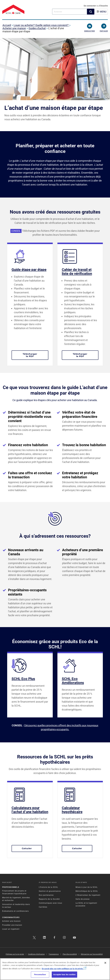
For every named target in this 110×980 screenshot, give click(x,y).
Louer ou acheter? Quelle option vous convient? (41, 25)
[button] (91, 12)
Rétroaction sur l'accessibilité (92, 954)
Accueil (7, 25)
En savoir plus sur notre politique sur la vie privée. (64, 969)
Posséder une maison (12, 925)
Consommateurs (11, 917)
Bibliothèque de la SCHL (87, 891)
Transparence (54, 954)
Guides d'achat (37, 28)
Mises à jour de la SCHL (87, 887)
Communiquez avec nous (50, 903)
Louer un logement (11, 929)
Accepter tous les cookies (64, 974)
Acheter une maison (14, 28)
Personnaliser (40, 974)
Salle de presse (83, 899)
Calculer (32, 848)
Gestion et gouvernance (50, 891)
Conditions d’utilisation (36, 954)
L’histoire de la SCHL (48, 887)
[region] (55, 969)
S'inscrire (103, 6)
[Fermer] (105, 963)
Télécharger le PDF (36, 355)
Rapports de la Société (49, 899)
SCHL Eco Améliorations (73, 681)
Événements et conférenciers (15, 911)
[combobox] (70, 12)
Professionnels (11, 887)
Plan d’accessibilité (70, 954)
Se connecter (90, 6)
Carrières (43, 907)
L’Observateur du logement (88, 895)
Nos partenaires (46, 895)
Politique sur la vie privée (15, 954)
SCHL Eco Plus (23, 679)
